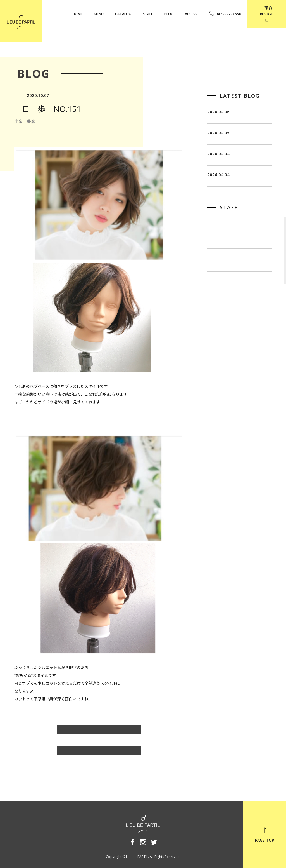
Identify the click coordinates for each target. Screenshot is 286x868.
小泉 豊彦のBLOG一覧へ (99, 732)
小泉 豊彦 (217, 307)
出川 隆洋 (217, 289)
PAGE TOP (264, 835)
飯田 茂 (215, 254)
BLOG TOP (99, 753)
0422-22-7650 (225, 14)
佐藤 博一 (217, 272)
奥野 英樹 (217, 325)
